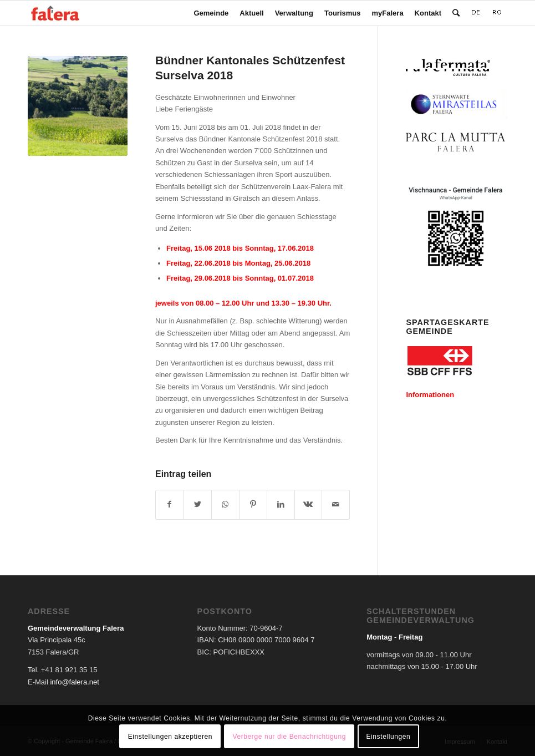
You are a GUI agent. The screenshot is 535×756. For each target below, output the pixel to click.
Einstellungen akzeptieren (170, 737)
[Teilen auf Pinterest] (253, 504)
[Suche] (456, 13)
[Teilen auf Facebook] (170, 504)
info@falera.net (74, 682)
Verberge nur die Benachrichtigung (289, 737)
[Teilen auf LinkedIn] (281, 504)
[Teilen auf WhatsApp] (225, 504)
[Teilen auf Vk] (309, 504)
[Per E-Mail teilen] (336, 504)
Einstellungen (388, 737)
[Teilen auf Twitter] (198, 504)
